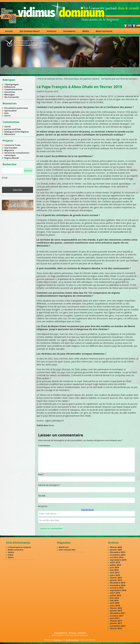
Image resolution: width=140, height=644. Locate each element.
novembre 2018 (118, 585)
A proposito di (61, 633)
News (51, 425)
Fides (10, 555)
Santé (7, 127)
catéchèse (114, 285)
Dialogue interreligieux (17, 132)
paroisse (78, 255)
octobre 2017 (117, 616)
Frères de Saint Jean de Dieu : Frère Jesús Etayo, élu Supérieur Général (69, 79)
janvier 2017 (116, 623)
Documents (69, 31)
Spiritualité (10, 111)
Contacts (82, 633)
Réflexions (10, 87)
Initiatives (10, 92)
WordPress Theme (72, 640)
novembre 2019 (118, 555)
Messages (9, 94)
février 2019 (116, 578)
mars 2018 (115, 606)
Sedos (11, 552)
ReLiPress (64, 547)
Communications (13, 89)
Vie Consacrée (12, 97)
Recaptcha (43, 506)
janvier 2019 (116, 580)
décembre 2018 (117, 583)
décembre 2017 (117, 613)
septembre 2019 (118, 560)
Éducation (10, 134)
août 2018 (115, 593)
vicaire (65, 102)
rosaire (89, 343)
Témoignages (12, 84)
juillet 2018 (115, 595)
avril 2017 (114, 618)
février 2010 (116, 628)
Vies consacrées (67, 550)
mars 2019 (115, 575)
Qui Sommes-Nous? (30, 31)
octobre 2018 (117, 588)
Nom (41, 474)
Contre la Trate (12, 145)
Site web (42, 496)
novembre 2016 (118, 626)
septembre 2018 (118, 590)
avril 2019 (114, 572)
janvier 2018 (116, 611)
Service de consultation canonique (17, 154)
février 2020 (116, 547)
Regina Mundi (12, 158)
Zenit (11, 557)
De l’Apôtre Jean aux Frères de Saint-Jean (119, 79)
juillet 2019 (115, 565)
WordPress (57, 640)
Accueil (9, 31)
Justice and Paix (13, 129)
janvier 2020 (116, 550)
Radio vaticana (15, 550)
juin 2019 (114, 567)
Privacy (72, 633)
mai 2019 (114, 570)
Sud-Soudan (11, 148)
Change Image (87, 510)
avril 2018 (114, 603)
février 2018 (116, 608)
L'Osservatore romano (19, 547)
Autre (7, 116)
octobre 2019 (117, 557)
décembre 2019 (117, 552)
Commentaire (44, 446)
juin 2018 (114, 598)
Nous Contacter (104, 31)
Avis (6, 113)
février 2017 (116, 621)
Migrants (9, 150)
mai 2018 (114, 600)
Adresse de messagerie (49, 485)
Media (86, 31)
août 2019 (115, 562)
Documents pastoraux (16, 108)
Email (5, 178)
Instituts (52, 31)
